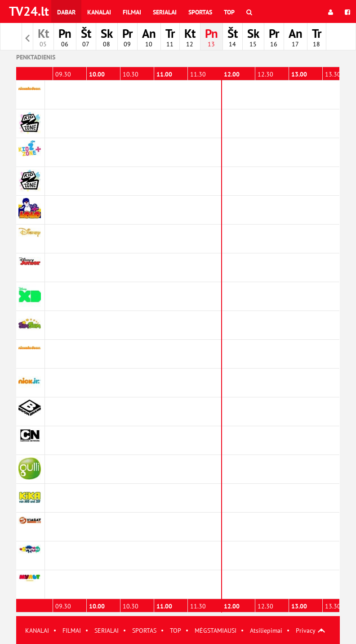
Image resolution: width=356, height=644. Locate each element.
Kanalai (99, 12)
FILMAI (72, 630)
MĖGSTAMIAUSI (216, 630)
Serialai (165, 12)
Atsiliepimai (266, 630)
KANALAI (37, 630)
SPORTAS (144, 630)
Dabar (66, 12)
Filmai (132, 12)
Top (229, 12)
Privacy (306, 630)
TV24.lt (29, 11)
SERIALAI (107, 630)
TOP (176, 630)
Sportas (200, 12)
